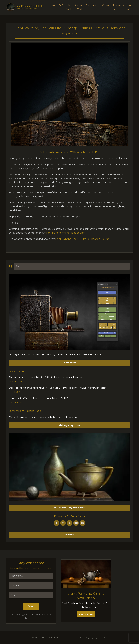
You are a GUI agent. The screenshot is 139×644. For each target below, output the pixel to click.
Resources (119, 7)
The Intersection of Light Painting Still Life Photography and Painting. (44, 377)
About (96, 5)
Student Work (79, 7)
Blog (88, 5)
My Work (69, 7)
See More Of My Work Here (69, 507)
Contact (106, 5)
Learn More (70, 363)
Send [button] (31, 606)
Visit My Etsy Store (70, 425)
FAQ (61, 5)
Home (53, 5)
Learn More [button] (86, 614)
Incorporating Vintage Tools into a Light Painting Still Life (38, 398)
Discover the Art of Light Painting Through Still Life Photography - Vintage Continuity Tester (55, 388)
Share (70, 534)
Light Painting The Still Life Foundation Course (82, 239)
